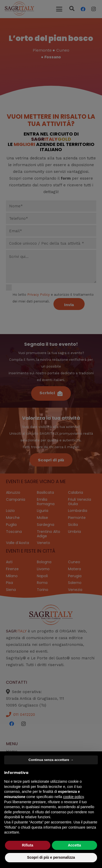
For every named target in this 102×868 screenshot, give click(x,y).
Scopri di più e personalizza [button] (51, 857)
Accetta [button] (74, 845)
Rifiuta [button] (28, 845)
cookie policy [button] (73, 797)
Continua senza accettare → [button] (51, 760)
